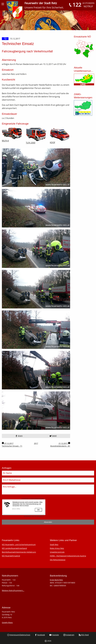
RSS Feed (84, 635)
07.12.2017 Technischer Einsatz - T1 (12, 445)
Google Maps (7, 622)
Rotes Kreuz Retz (57, 548)
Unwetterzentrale (57, 552)
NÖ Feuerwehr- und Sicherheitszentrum (19, 545)
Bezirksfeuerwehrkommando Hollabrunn (19, 552)
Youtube (54, 635)
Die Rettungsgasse (58, 560)
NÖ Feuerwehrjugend (11, 556)
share (19, 436)
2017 (36, 443)
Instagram (69, 635)
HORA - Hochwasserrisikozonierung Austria (68, 556)
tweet (53, 436)
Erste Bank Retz (56, 580)
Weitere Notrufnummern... (13, 590)
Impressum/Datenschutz (19, 635)
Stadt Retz (54, 545)
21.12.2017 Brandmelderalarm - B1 (60, 445)
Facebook (40, 635)
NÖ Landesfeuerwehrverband (14, 548)
